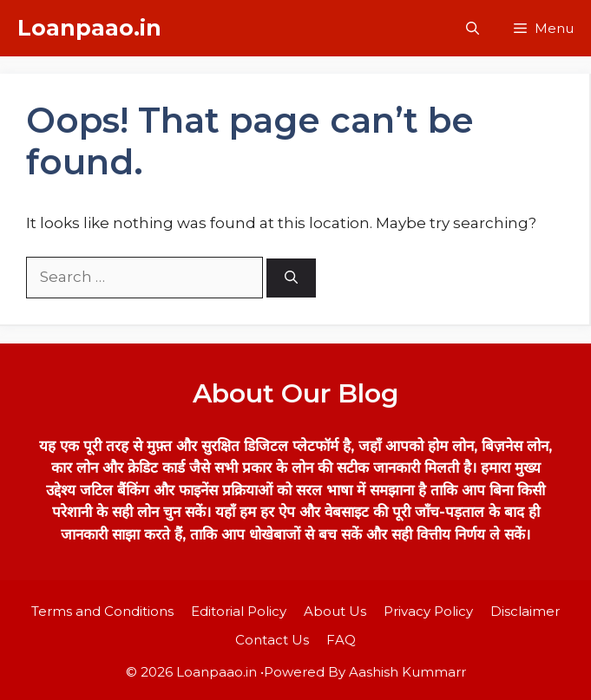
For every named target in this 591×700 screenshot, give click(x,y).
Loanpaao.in (89, 28)
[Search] (291, 278)
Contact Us (272, 640)
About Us (335, 611)
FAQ (341, 640)
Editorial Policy (239, 611)
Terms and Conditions (102, 611)
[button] (473, 28)
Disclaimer (525, 611)
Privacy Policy (428, 611)
